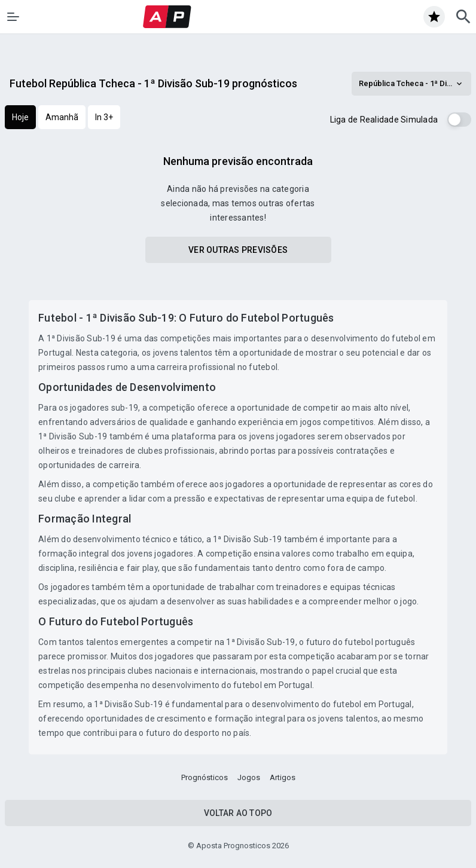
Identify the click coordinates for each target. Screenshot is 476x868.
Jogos (249, 777)
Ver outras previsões (238, 250)
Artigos (283, 777)
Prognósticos (205, 777)
